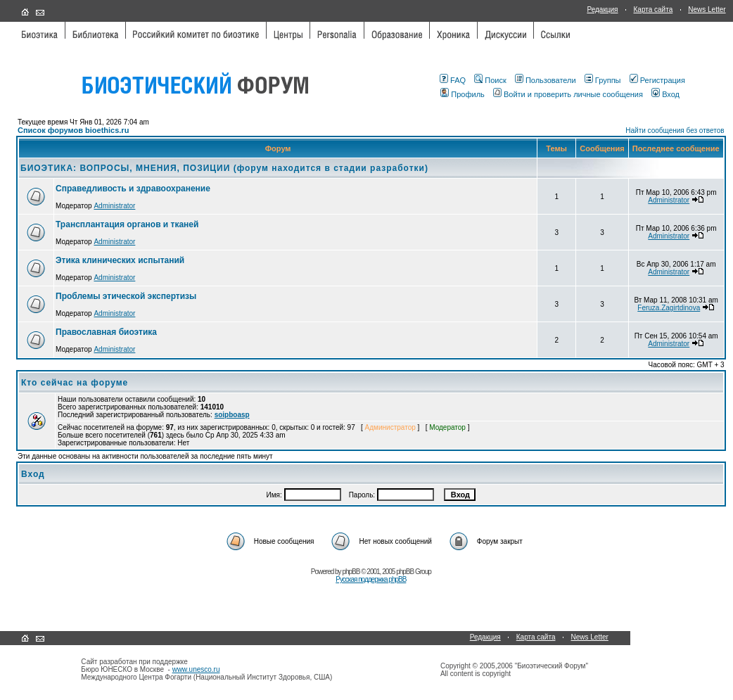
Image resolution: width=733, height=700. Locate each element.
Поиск (490, 80)
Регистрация (657, 80)
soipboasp (232, 415)
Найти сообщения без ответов (675, 131)
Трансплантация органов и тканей (127, 224)
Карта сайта (654, 9)
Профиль (463, 94)
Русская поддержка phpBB (371, 579)
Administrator (114, 206)
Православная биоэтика (106, 332)
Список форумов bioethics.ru (73, 130)
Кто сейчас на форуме (75, 383)
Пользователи (546, 80)
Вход (665, 94)
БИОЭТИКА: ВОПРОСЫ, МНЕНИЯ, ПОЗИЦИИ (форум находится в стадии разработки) (224, 168)
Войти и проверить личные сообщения (568, 94)
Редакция (602, 9)
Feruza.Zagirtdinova (669, 308)
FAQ (453, 80)
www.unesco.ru (196, 669)
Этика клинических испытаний (120, 260)
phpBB (351, 572)
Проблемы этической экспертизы (126, 296)
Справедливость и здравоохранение (133, 189)
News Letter (707, 9)
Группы (603, 80)
